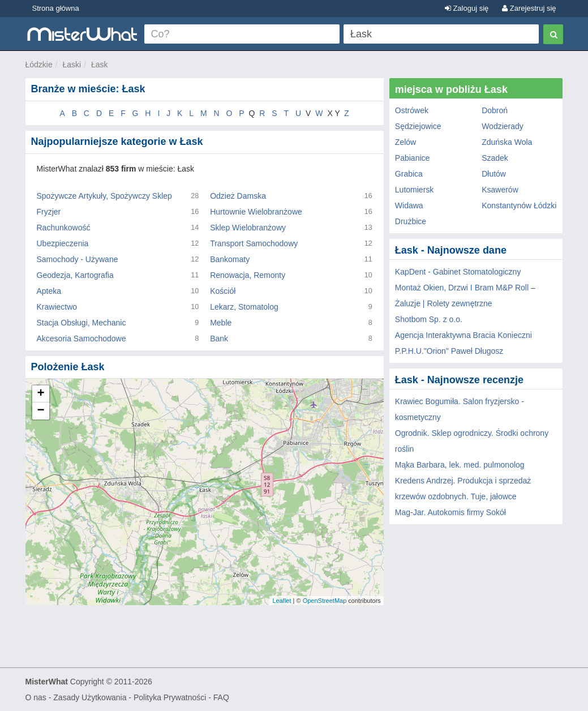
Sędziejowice (418, 126)
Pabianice (413, 158)
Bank (219, 339)
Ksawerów (500, 190)
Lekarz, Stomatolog (244, 307)
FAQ (221, 697)
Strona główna (56, 8)
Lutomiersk (414, 190)
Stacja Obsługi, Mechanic (81, 323)
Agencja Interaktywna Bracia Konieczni (463, 335)
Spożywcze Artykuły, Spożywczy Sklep (104, 196)
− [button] (40, 411)
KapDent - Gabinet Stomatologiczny (458, 272)
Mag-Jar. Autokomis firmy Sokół (450, 512)
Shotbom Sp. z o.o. (429, 319)
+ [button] (40, 394)
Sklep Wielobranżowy (248, 228)
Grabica (409, 174)
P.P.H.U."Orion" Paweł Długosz (449, 351)
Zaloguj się (467, 8)
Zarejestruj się (529, 8)
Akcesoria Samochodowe (81, 339)
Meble (221, 323)
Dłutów (494, 174)
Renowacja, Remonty (248, 275)
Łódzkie (39, 65)
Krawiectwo (57, 307)
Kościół (223, 291)
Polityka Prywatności (170, 697)
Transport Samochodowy (254, 243)
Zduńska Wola (507, 142)
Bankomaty (230, 259)
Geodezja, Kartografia (75, 275)
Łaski (72, 65)
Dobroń (495, 110)
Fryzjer (49, 212)
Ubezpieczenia (63, 243)
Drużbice (411, 221)
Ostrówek (412, 110)
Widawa (409, 205)
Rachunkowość (64, 228)
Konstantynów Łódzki (519, 205)
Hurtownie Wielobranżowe (256, 212)
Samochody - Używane (78, 259)
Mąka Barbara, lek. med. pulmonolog (460, 465)
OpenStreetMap (325, 601)
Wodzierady (503, 126)
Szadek (495, 158)
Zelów (405, 142)
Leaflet (282, 601)
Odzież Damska (238, 196)
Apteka (49, 291)
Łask (100, 65)
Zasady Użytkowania (90, 697)
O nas (36, 697)
